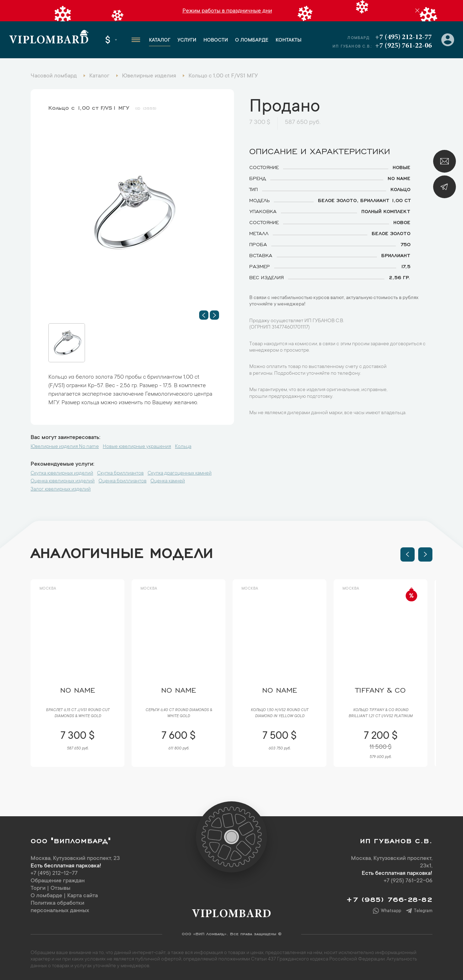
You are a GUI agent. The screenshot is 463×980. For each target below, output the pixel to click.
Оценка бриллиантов (123, 481)
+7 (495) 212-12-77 (403, 37)
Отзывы (60, 888)
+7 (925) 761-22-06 (403, 46)
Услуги (187, 40)
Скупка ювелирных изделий (62, 473)
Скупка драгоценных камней (180, 473)
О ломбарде (252, 40)
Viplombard (49, 41)
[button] (204, 315)
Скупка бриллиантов (120, 473)
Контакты (289, 40)
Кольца (183, 447)
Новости (216, 40)
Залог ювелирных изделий (61, 489)
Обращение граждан (58, 881)
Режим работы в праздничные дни (227, 11)
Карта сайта (83, 896)
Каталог (160, 40)
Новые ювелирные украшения (137, 447)
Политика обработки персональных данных (60, 907)
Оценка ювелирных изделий (63, 481)
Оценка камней (168, 481)
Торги (38, 888)
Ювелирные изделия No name (65, 447)
